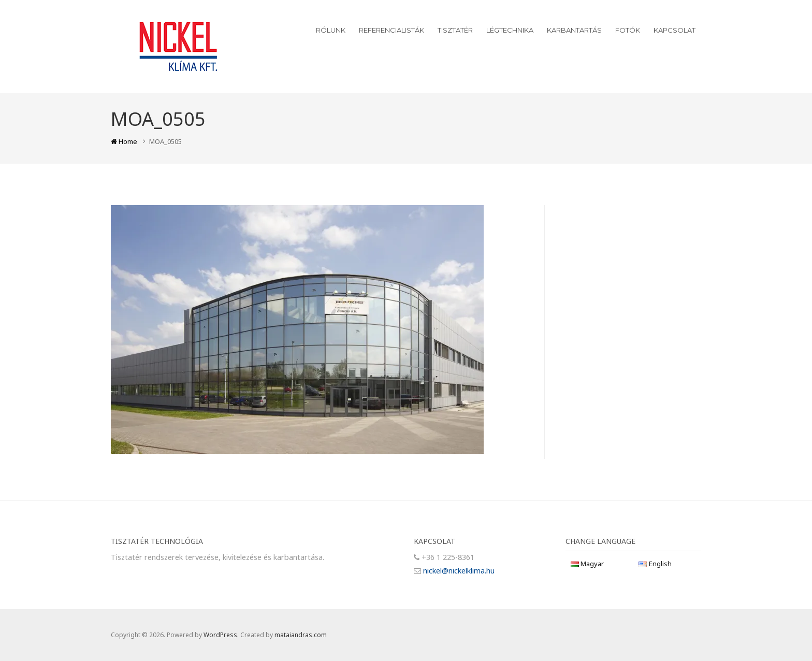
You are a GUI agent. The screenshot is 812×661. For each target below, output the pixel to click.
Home (124, 141)
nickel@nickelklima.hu (459, 571)
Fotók (628, 30)
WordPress (220, 635)
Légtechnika (510, 30)
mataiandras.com (301, 635)
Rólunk (331, 30)
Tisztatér (455, 30)
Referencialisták (392, 30)
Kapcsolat (675, 30)
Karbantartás (574, 30)
